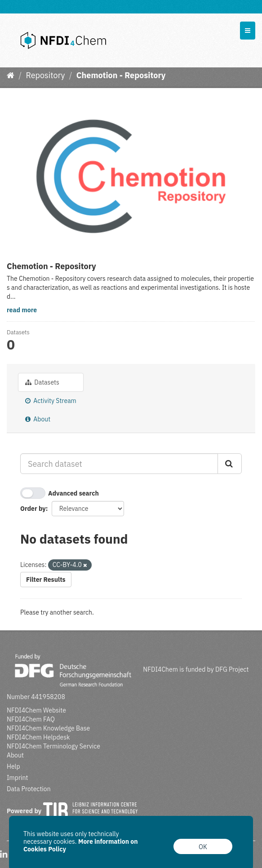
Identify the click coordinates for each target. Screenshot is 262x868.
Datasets (42, 382)
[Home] (11, 75)
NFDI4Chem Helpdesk (38, 737)
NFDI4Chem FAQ (31, 719)
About (38, 419)
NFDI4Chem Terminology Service (53, 746)
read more (22, 310)
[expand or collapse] (248, 31)
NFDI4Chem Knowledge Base (48, 728)
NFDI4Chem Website (36, 710)
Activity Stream (51, 401)
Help (13, 766)
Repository (45, 75)
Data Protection (29, 789)
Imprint (17, 778)
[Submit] (230, 464)
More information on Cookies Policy (81, 845)
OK (203, 847)
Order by (33, 509)
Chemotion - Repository (121, 75)
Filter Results (46, 580)
